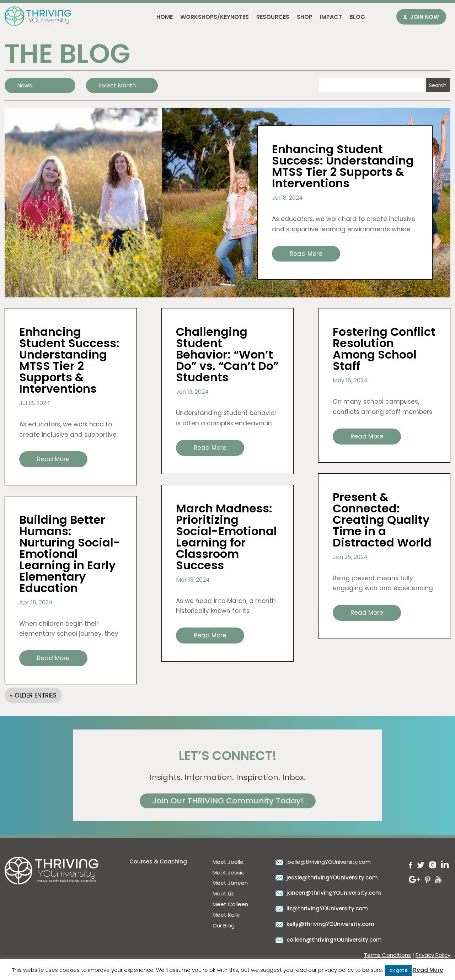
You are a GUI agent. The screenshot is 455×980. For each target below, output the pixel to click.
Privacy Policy (433, 955)
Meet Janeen (230, 883)
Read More (428, 970)
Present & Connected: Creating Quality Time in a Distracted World (382, 520)
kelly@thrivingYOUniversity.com (324, 924)
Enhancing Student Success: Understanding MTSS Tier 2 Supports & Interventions (343, 166)
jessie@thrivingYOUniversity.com (326, 877)
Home (165, 17)
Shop (305, 17)
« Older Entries (33, 695)
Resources (273, 17)
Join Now (424, 17)
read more (306, 254)
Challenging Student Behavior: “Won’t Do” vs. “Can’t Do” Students (227, 354)
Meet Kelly (226, 915)
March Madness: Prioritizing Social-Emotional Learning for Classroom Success (226, 537)
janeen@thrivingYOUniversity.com (327, 893)
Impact (331, 17)
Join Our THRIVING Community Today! (228, 801)
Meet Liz (223, 893)
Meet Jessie (229, 873)
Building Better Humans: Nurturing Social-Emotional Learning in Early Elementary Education (70, 554)
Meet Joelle (228, 862)
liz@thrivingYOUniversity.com (321, 908)
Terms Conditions (387, 955)
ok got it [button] (398, 970)
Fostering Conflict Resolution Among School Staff (384, 349)
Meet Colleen (230, 904)
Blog (357, 17)
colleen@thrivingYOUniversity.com (328, 940)
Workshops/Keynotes (215, 17)
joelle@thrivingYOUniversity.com (322, 862)
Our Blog (224, 925)
